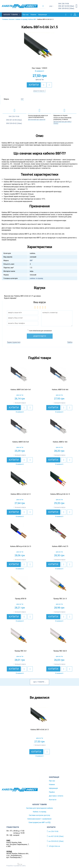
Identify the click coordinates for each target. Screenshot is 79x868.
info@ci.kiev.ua (53, 846)
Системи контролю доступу (39, 815)
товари (41, 682)
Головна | (5, 19)
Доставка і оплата (56, 796)
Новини (34, 15)
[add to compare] (49, 85)
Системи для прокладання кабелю (39, 808)
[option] (39, 48)
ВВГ (22, 99)
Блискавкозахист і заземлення (39, 819)
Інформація (43, 15)
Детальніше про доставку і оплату (62, 122)
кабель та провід (36, 278)
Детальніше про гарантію (37, 119)
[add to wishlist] (44, 85)
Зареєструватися (14, 342)
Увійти (70, 342)
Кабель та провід (40, 812)
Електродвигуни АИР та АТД (40, 822)
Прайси (52, 792)
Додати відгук (39, 91)
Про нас (26, 15)
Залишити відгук (20, 403)
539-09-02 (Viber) (66, 9)
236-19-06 (64, 4)
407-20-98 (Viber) (66, 6)
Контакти (53, 800)
